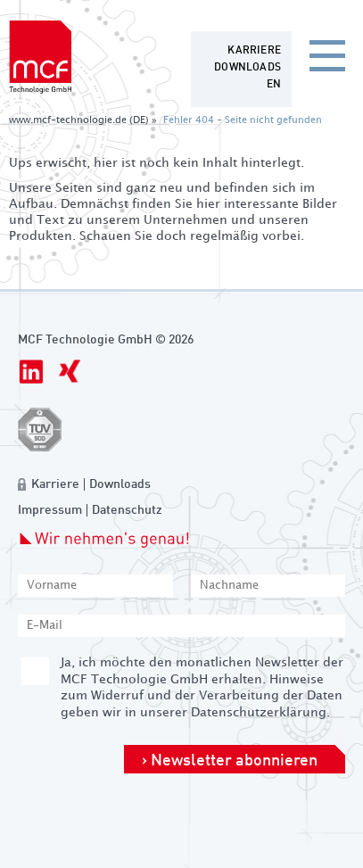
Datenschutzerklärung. (260, 712)
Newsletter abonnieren (234, 761)
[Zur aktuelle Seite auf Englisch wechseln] (274, 85)
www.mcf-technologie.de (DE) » (83, 120)
